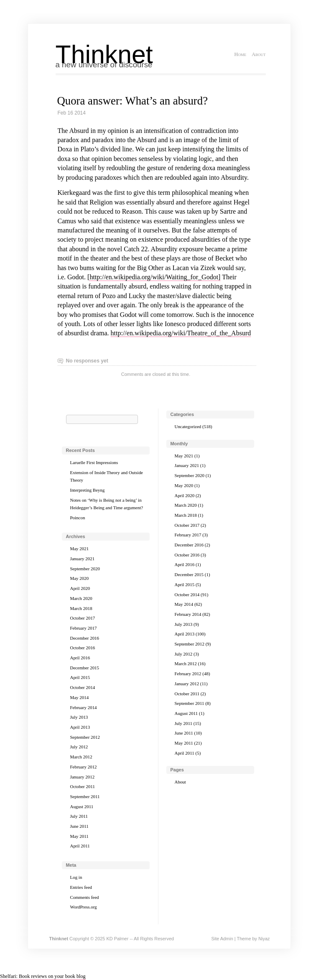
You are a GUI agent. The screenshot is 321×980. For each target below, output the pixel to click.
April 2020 (80, 588)
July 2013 (79, 717)
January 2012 (83, 777)
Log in (76, 877)
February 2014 (84, 707)
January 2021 (83, 559)
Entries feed (81, 887)
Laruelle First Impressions (94, 462)
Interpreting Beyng (88, 490)
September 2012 (85, 737)
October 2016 (83, 648)
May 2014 (80, 697)
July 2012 (79, 747)
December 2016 (85, 638)
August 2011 (82, 806)
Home (240, 54)
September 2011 (85, 796)
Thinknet (104, 54)
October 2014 (83, 687)
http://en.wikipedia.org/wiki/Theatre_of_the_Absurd (181, 333)
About (259, 54)
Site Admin (222, 939)
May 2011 (79, 836)
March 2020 (81, 598)
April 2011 (80, 846)
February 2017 (84, 628)
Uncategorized (188, 426)
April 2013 (80, 727)
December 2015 (85, 668)
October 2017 (83, 618)
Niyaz (264, 939)
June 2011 (79, 826)
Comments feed (85, 897)
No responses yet (87, 361)
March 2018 (81, 608)
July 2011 (79, 816)
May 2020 (80, 578)
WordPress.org (84, 907)
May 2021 (80, 549)
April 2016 (80, 658)
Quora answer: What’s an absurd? (133, 101)
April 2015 (80, 677)
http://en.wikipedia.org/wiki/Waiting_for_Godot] (155, 277)
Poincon (78, 518)
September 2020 (85, 569)
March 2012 (81, 757)
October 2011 (83, 786)
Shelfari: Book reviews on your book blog (43, 976)
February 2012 (84, 767)
